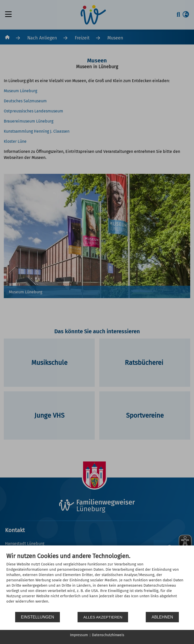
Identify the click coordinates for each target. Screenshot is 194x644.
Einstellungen (38, 617)
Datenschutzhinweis (108, 635)
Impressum (79, 635)
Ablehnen (162, 617)
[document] (97, 582)
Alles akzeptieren (103, 617)
